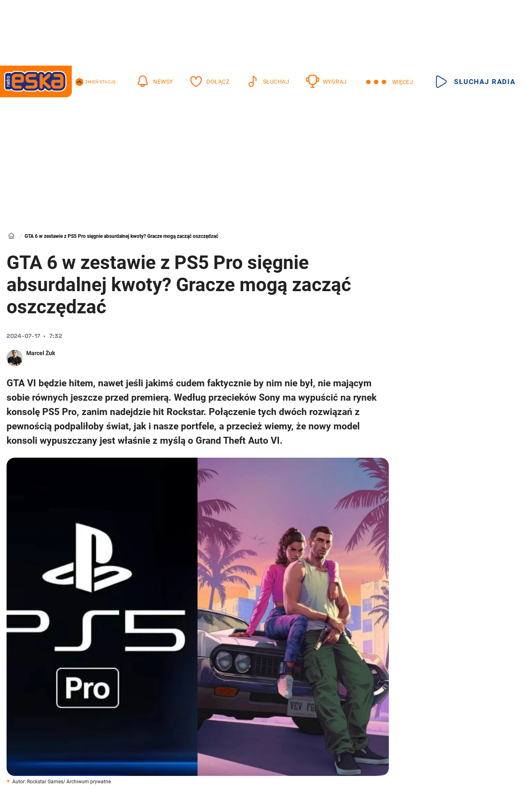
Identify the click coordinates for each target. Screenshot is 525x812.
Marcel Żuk (41, 353)
